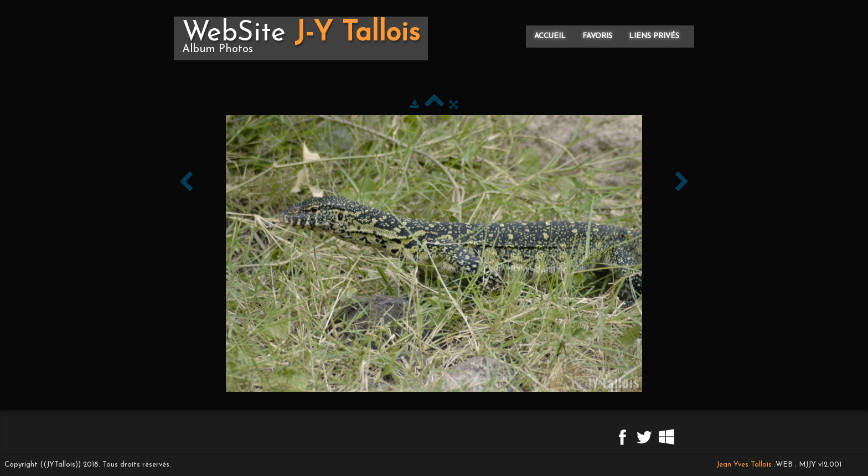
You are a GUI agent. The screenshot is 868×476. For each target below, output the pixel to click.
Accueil (550, 36)
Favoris (597, 36)
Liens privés (654, 36)
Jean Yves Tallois (744, 465)
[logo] (301, 38)
